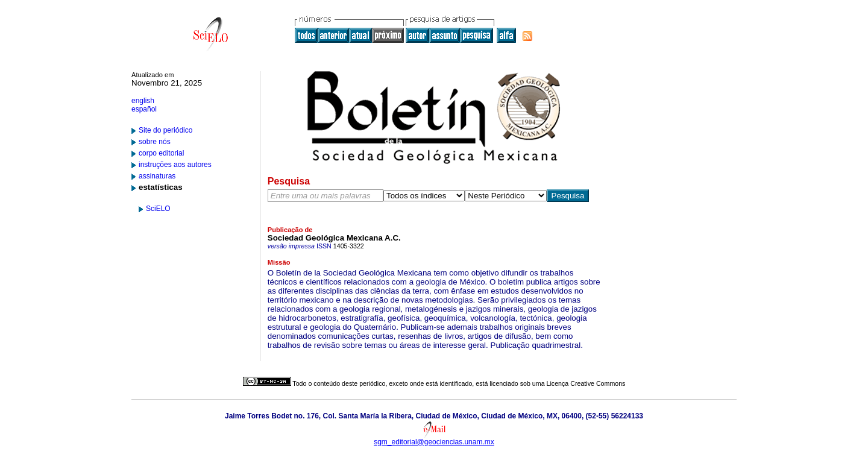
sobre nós (155, 142)
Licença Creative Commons (586, 383)
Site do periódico (165, 130)
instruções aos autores (175, 165)
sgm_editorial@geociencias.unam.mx (434, 442)
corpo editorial (161, 153)
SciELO (158, 209)
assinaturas (157, 176)
